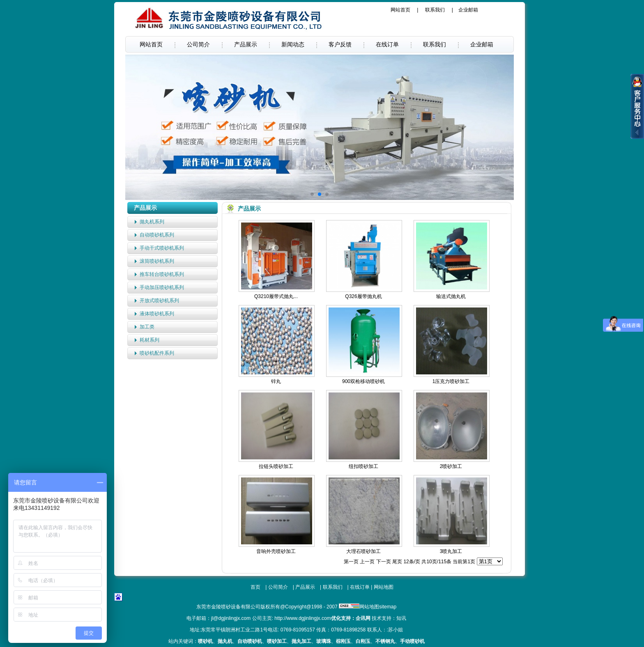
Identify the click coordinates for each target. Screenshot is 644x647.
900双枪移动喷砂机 (363, 381)
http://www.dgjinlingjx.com (302, 618)
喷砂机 (205, 641)
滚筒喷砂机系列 (157, 261)
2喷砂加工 (451, 466)
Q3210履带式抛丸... (276, 296)
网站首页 (400, 10)
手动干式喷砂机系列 (162, 248)
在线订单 (387, 44)
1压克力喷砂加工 (451, 381)
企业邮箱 (468, 10)
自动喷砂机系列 (157, 235)
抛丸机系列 (152, 222)
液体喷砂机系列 (157, 314)
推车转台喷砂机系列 (162, 274)
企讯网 (363, 618)
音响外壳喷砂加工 (276, 551)
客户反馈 (340, 44)
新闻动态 (293, 44)
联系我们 (435, 10)
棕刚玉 (343, 641)
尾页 (397, 562)
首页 (255, 587)
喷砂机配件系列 (157, 353)
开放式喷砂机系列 (159, 301)
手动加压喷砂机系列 (162, 287)
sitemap (388, 607)
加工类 (147, 327)
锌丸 (276, 381)
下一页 (384, 562)
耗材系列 (149, 340)
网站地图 (384, 587)
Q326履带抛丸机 (363, 296)
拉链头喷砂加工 (276, 466)
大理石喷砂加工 (363, 551)
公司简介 (198, 44)
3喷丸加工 (451, 551)
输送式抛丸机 (451, 296)
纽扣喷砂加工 (363, 466)
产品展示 (246, 44)
